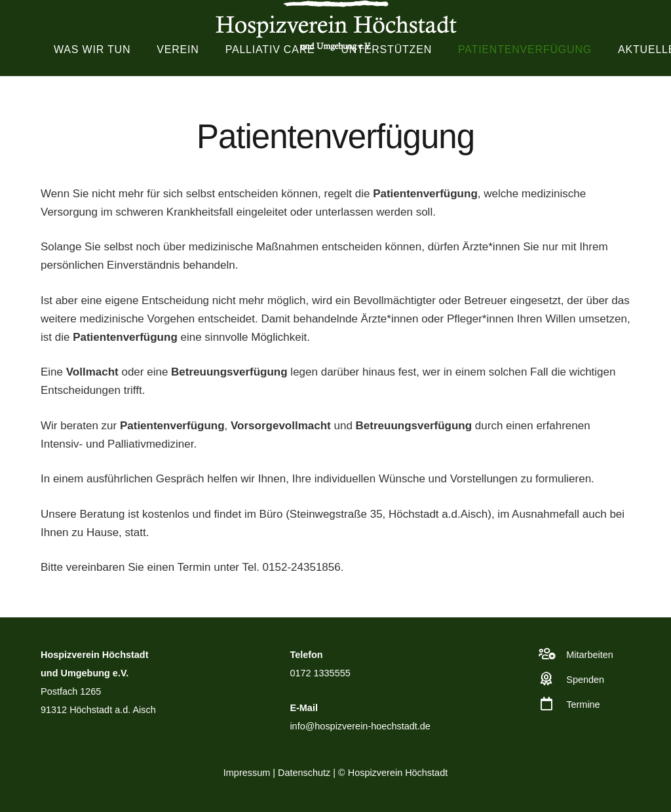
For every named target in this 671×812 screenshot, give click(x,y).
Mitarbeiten (589, 655)
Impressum (247, 773)
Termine (583, 705)
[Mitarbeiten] (553, 654)
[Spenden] (553, 679)
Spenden (585, 680)
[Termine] (553, 704)
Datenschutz (304, 773)
